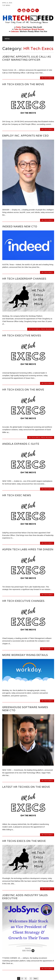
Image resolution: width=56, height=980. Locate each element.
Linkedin (19, 10)
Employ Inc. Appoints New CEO (25, 109)
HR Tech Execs (47, 78)
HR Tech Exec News (17, 468)
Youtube (24, 10)
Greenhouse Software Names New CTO (25, 682)
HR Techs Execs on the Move (24, 814)
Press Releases (47, 302)
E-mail (33, 11)
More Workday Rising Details (25, 628)
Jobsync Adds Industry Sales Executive (25, 870)
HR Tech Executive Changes (23, 574)
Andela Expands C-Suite (21, 417)
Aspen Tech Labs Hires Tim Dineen (28, 522)
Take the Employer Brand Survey (29, 29)
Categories (16, 963)
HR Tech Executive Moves (22, 308)
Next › (36, 951)
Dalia (18, 27)
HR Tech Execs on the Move (23, 84)
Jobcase (15, 31)
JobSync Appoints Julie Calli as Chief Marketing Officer (27, 58)
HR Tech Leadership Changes (24, 252)
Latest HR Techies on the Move (26, 760)
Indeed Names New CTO (20, 199)
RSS (28, 10)
